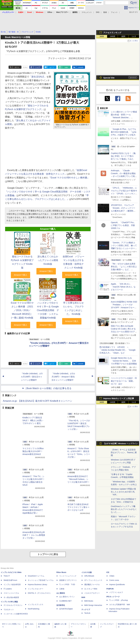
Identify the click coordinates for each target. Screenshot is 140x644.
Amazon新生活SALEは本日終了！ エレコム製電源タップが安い (34, 535)
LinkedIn (81, 67)
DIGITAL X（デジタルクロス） (40, 593)
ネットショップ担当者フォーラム (41, 580)
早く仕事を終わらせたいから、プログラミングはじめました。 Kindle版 (73, 308)
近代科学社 (61, 605)
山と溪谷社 (61, 593)
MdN (83, 597)
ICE (108, 572)
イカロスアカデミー (92, 593)
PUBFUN (110, 589)
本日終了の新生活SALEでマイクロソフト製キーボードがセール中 (78, 507)
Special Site (109, 78)
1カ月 (134, 36)
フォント (114, 12)
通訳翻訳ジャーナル (92, 585)
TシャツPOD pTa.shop (119, 600)
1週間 (123, 36)
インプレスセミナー (36, 589)
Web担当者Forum (10, 580)
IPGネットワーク (113, 597)
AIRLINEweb (89, 576)
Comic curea (114, 580)
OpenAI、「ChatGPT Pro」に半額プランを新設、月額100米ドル (123, 225)
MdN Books (89, 601)
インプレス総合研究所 (12, 585)
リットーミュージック (68, 576)
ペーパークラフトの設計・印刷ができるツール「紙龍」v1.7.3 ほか (124, 381)
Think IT (7, 576)
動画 (105, 12)
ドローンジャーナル (11, 593)
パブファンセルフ (116, 592)
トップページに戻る (48, 554)
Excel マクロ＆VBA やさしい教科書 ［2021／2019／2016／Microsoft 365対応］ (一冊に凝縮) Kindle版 (22, 310)
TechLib (87, 613)
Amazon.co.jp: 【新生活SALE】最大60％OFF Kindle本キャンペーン (37, 401)
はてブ (52, 67)
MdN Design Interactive (93, 605)
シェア (38, 67)
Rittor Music (61, 572)
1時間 (102, 36)
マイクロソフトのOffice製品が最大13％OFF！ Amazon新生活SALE (33, 451)
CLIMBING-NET (65, 601)
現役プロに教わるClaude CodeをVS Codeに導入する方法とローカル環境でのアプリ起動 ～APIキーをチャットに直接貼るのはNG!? (124, 332)
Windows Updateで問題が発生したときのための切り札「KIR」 (123, 492)
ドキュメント (87, 12)
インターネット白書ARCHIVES (16, 614)
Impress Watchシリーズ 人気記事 (119, 398)
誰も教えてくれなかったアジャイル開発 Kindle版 (48, 260)
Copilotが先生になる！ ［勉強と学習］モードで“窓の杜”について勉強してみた (123, 156)
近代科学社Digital (66, 609)
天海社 (112, 576)
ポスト (17, 67)
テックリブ (86, 610)
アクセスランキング (112, 33)
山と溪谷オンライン (67, 597)
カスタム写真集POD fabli (120, 605)
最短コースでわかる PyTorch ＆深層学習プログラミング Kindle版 (22, 262)
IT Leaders (8, 589)
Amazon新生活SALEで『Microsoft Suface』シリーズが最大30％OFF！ (79, 479)
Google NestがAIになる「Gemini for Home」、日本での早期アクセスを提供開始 (124, 361)
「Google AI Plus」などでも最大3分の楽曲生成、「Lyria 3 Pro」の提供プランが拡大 (124, 132)
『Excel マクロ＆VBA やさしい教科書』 (69, 178)
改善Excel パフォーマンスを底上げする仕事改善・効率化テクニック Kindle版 (73, 262)
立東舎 (62, 589)
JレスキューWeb (91, 589)
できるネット (9, 610)
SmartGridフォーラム (36, 576)
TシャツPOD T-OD (67, 585)
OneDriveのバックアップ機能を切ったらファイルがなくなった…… (124, 509)
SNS (98, 12)
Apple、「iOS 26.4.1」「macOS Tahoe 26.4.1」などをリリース (123, 287)
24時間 (112, 36)
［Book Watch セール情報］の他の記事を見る (48, 388)
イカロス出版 (87, 572)
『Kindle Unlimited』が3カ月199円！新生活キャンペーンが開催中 (32, 377)
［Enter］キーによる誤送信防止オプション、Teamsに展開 (124, 452)
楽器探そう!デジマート (68, 580)
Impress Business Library (37, 585)
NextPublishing (34, 609)
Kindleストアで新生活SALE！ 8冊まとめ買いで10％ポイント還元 (33, 420)
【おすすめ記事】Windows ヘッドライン (120, 444)
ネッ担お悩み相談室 (11, 597)
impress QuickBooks (117, 585)
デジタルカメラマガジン (13, 605)
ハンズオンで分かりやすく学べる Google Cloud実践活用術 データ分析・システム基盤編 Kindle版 (48, 310)
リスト (25, 67)
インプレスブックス (36, 605)
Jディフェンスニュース (93, 580)
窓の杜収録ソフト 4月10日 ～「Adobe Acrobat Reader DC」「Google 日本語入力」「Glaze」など (117, 350)
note (66, 67)
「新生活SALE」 (38, 77)
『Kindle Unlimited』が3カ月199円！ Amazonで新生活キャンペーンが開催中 (63, 377)
